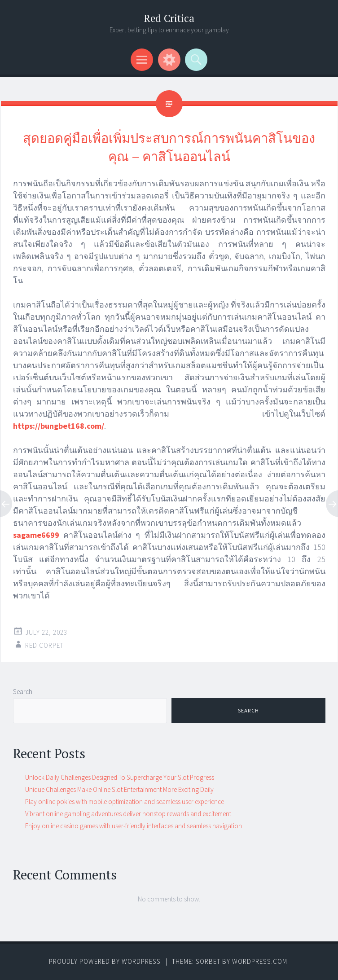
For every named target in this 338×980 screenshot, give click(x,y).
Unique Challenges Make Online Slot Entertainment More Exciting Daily (119, 789)
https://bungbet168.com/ (59, 426)
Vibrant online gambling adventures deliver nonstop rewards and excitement (128, 814)
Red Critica (169, 18)
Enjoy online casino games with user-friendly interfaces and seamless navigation (134, 826)
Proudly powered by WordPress (105, 961)
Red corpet (44, 645)
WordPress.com (260, 961)
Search (23, 692)
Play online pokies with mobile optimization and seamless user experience (125, 802)
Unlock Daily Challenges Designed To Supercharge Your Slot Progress (120, 777)
